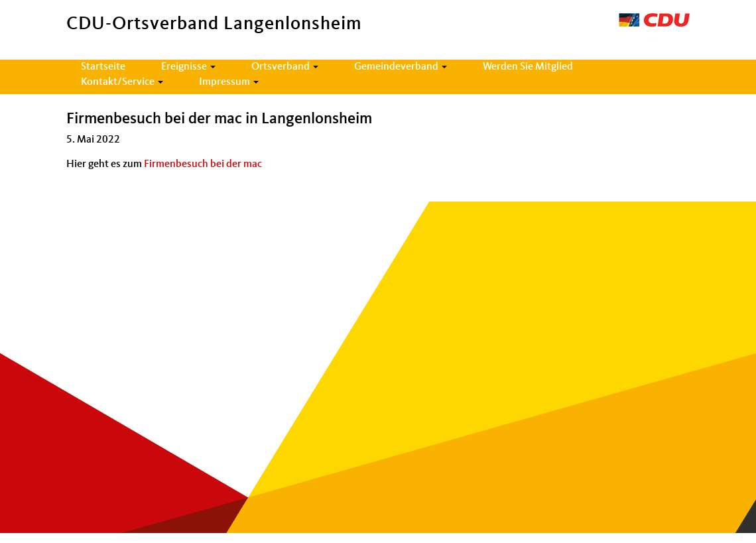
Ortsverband (285, 67)
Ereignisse (188, 67)
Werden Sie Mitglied (528, 67)
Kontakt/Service (122, 82)
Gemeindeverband (401, 67)
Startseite (103, 67)
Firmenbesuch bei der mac (203, 164)
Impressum (229, 82)
